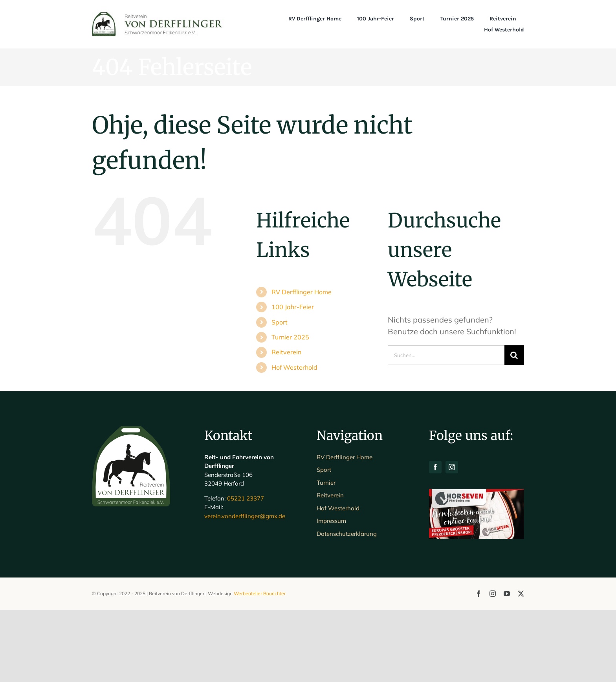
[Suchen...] (446, 355)
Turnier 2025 (290, 337)
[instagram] (452, 539)
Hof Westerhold (294, 367)
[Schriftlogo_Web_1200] (158, 16)
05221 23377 (246, 571)
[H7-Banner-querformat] (477, 565)
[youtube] (507, 666)
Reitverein (286, 352)
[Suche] (514, 355)
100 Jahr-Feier (293, 307)
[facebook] (435, 539)
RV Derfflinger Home (302, 292)
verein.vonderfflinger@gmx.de (245, 588)
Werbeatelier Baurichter (260, 666)
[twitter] (521, 666)
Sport (280, 322)
